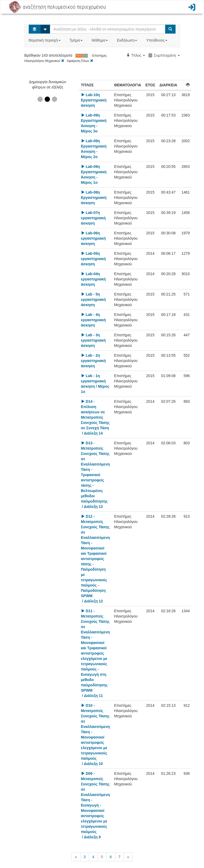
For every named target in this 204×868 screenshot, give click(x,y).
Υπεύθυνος (157, 40)
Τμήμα (77, 40)
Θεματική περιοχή (45, 40)
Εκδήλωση (127, 40)
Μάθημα (100, 40)
